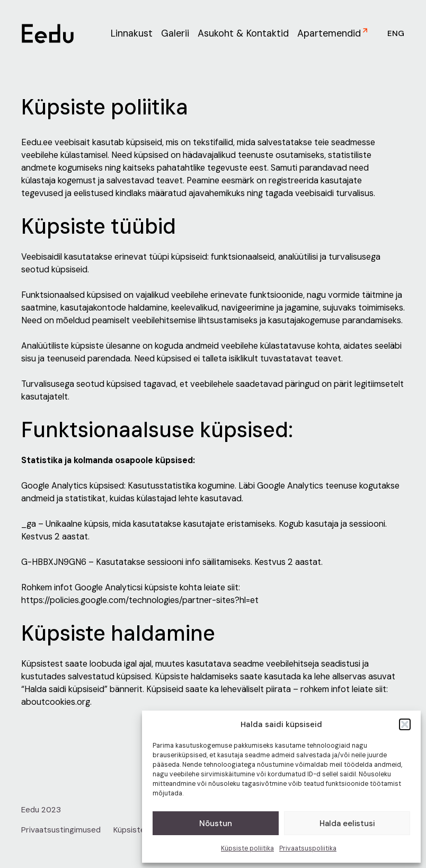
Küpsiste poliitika (247, 848)
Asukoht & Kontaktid (243, 33)
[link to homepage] (48, 34)
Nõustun (216, 823)
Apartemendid (329, 33)
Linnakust (132, 33)
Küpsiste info (137, 830)
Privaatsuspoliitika (308, 848)
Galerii (175, 33)
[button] (405, 724)
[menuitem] (393, 34)
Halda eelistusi (347, 823)
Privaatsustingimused (61, 830)
